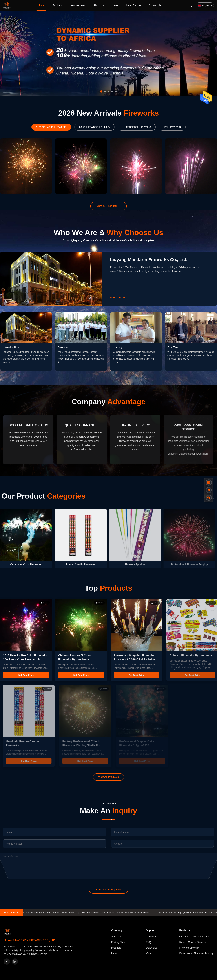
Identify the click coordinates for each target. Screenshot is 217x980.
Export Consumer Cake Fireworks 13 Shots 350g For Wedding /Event (124, 913)
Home (41, 5)
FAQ (148, 942)
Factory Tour (118, 942)
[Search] (190, 5)
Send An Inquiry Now (108, 890)
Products (58, 5)
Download (152, 948)
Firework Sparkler (189, 948)
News (115, 5)
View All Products (107, 206)
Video (149, 953)
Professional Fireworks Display (196, 953)
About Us (99, 5)
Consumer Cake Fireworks (194, 937)
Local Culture (133, 5)
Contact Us (155, 5)
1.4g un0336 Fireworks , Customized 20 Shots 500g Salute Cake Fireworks (47, 913)
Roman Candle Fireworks (193, 942)
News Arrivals (78, 5)
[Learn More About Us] (118, 298)
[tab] (101, 92)
